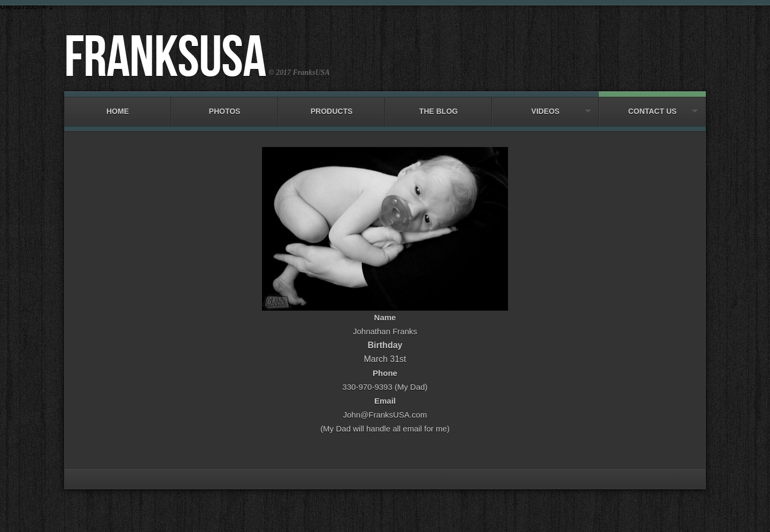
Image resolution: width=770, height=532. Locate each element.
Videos (545, 106)
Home (118, 106)
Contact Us (652, 106)
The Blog (438, 106)
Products (332, 106)
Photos (225, 106)
